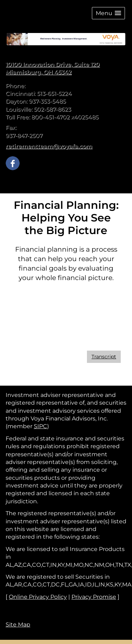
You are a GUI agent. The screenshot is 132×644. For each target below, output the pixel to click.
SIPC (40, 426)
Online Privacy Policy (38, 597)
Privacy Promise (94, 597)
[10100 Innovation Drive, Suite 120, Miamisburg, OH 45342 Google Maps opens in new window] (53, 69)
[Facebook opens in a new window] (13, 163)
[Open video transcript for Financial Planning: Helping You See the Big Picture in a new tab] (104, 357)
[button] (108, 13)
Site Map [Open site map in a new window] (18, 625)
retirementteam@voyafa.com (49, 146)
